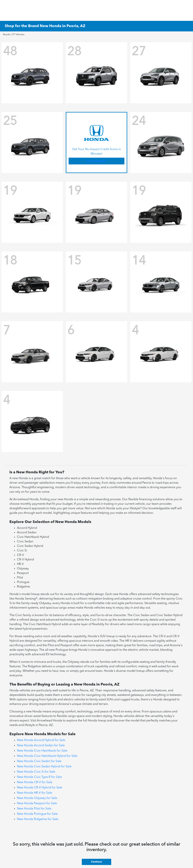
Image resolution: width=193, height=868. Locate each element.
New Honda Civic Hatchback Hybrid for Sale (47, 756)
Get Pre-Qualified (96, 161)
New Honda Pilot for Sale (34, 809)
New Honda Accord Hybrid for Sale (41, 740)
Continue (96, 862)
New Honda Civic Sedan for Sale (39, 761)
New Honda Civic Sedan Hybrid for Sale (44, 767)
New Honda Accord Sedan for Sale (41, 746)
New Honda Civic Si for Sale (36, 772)
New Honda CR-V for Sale (35, 782)
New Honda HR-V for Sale (34, 793)
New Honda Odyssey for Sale (37, 798)
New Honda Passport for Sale (37, 803)
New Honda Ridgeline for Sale (38, 819)
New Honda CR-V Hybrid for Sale (40, 788)
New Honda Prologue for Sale (37, 814)
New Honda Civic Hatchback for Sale (42, 751)
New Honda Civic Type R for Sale (39, 777)
